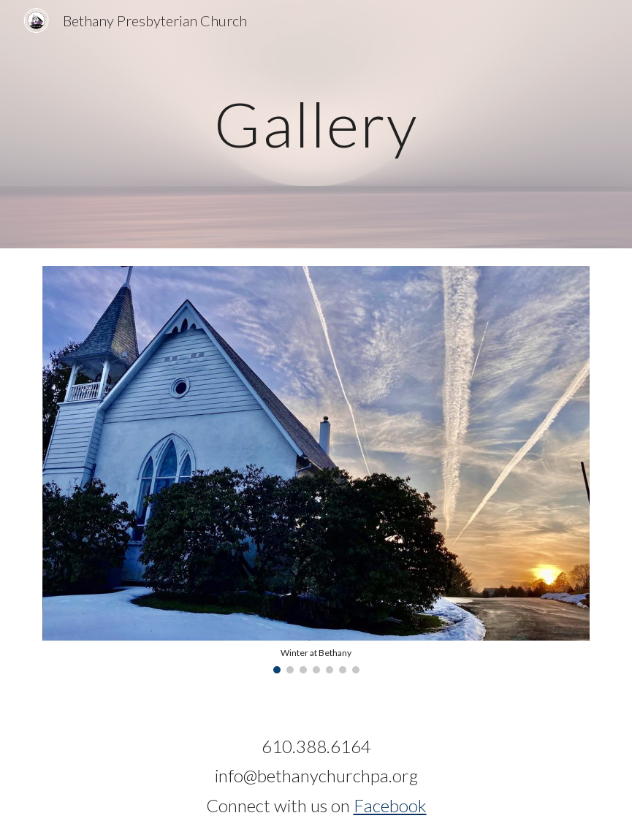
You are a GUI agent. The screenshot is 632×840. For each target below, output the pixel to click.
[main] (316, 124)
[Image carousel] (316, 470)
